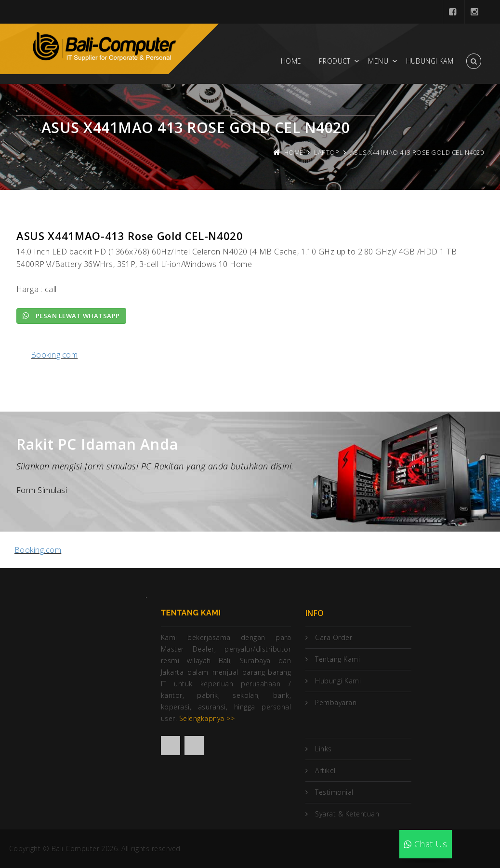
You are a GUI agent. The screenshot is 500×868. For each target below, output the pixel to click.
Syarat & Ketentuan (347, 814)
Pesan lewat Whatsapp (71, 316)
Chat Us (426, 844)
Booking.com (54, 355)
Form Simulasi (42, 490)
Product (335, 61)
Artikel (325, 770)
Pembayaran (336, 702)
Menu (378, 61)
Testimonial (334, 792)
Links (323, 749)
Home (291, 61)
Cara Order (334, 637)
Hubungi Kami (431, 61)
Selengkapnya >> (207, 718)
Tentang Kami (337, 659)
